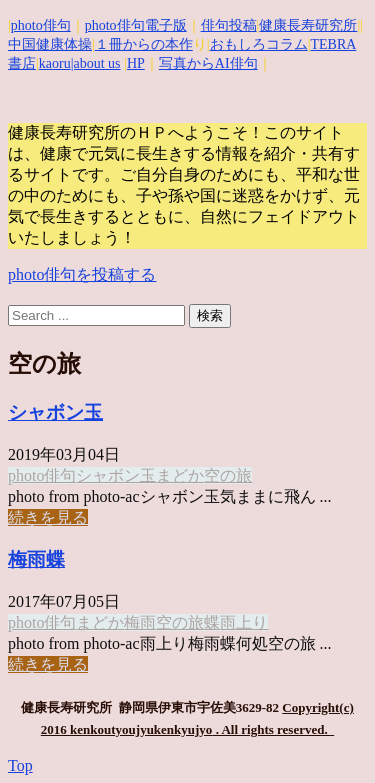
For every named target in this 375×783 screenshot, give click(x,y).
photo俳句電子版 (136, 25)
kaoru (55, 63)
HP (136, 63)
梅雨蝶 (36, 559)
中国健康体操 (50, 44)
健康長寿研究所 (308, 25)
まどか (180, 475)
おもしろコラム (259, 44)
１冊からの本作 (144, 44)
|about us (96, 63)
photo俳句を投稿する (82, 274)
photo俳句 (41, 25)
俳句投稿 (229, 25)
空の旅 (228, 475)
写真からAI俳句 (208, 63)
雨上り (244, 622)
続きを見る (48, 517)
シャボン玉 (55, 412)
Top (20, 765)
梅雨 (140, 622)
